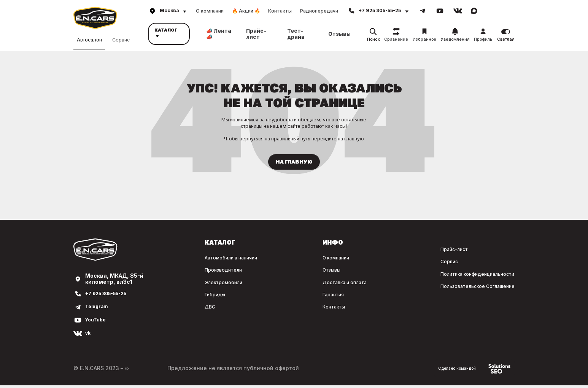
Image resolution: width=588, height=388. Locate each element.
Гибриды (171, 297)
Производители (181, 272)
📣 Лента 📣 (219, 34)
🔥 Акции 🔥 (246, 11)
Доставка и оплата (319, 285)
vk (88, 336)
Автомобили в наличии (191, 261)
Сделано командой (470, 371)
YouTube (97, 323)
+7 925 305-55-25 (110, 297)
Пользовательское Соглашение (469, 288)
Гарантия (305, 297)
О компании (210, 11)
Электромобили (181, 285)
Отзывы (339, 34)
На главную (294, 163)
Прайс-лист (256, 34)
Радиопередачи (319, 11)
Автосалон (89, 39)
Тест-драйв (296, 34)
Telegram (98, 310)
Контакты (280, 11)
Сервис (121, 39)
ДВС (165, 308)
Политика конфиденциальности (470, 276)
